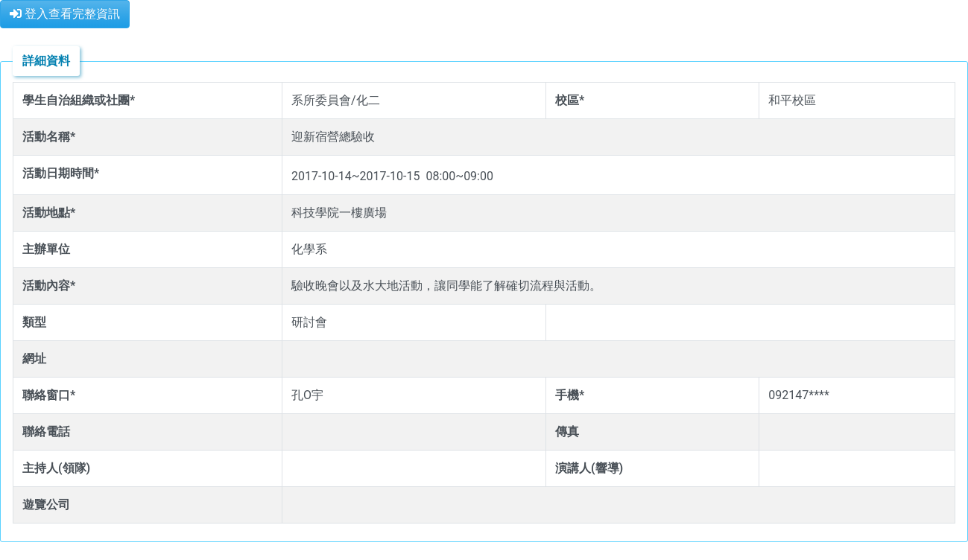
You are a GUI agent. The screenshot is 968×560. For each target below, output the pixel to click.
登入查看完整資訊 (65, 14)
